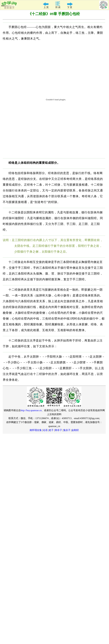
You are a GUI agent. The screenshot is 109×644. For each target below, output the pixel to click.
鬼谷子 (67, 430)
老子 (51, 430)
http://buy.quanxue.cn (31, 410)
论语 (45, 430)
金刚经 (75, 430)
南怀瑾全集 (36, 430)
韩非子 (58, 430)
